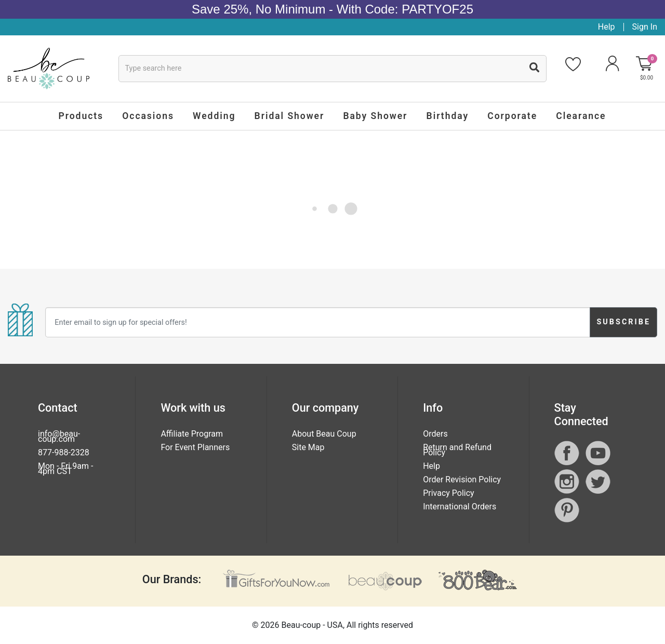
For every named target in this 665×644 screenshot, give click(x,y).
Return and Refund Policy (457, 450)
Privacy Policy (449, 493)
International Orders (460, 507)
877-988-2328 (64, 452)
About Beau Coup (324, 434)
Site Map (308, 447)
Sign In (645, 27)
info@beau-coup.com (59, 436)
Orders (435, 434)
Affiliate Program (192, 434)
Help (607, 27)
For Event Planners (195, 447)
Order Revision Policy (462, 479)
